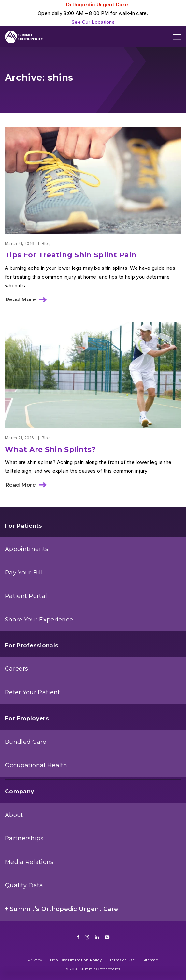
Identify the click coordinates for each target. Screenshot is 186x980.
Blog (46, 244)
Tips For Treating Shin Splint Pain (71, 255)
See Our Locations (93, 22)
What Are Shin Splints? (50, 449)
